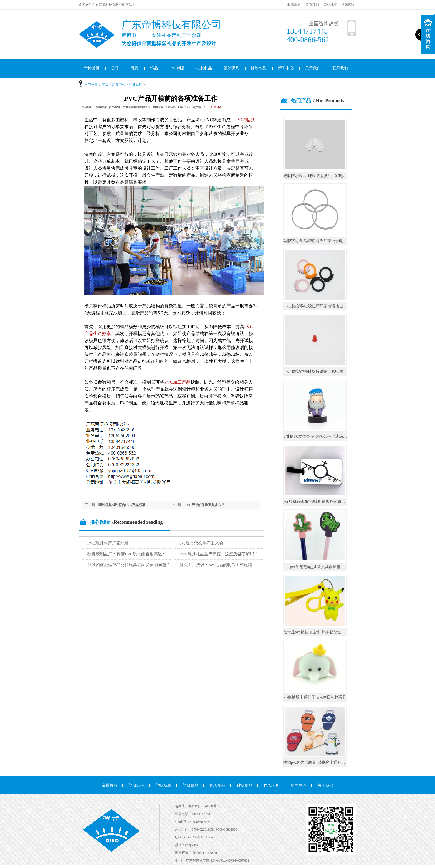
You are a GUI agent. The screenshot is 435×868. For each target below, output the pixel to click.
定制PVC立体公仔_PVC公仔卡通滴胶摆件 (319, 436)
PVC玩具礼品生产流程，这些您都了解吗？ (219, 554)
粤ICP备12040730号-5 (204, 806)
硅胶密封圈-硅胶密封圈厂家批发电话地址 (319, 241)
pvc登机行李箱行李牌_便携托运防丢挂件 (318, 502)
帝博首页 (92, 68)
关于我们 (313, 68)
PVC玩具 (271, 785)
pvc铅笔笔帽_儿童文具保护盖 (315, 567)
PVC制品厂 (246, 120)
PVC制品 (177, 68)
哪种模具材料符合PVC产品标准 (122, 505)
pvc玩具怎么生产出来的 (201, 543)
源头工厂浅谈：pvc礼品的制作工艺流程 (216, 565)
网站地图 (330, 5)
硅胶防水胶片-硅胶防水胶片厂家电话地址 (319, 176)
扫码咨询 (348, 5)
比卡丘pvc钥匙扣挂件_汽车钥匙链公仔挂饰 (320, 632)
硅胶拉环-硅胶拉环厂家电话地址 (315, 306)
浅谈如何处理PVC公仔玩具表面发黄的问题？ (129, 565)
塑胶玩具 (231, 68)
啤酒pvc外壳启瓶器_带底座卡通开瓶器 (316, 762)
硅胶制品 (204, 68)
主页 (105, 85)
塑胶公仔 (136, 785)
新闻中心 (286, 68)
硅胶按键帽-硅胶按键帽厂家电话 (315, 371)
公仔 (115, 68)
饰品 (154, 68)
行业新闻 (136, 85)
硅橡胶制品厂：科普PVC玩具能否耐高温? (126, 554)
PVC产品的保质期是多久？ (205, 505)
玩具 (135, 68)
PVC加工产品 (177, 382)
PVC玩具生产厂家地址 (108, 543)
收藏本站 (294, 5)
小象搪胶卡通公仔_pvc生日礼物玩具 (315, 697)
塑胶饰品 (191, 785)
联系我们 (312, 5)
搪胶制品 (259, 68)
